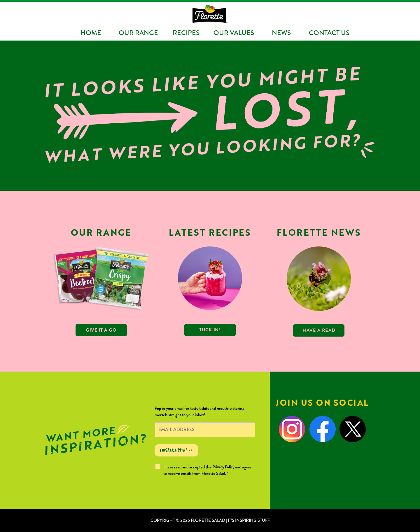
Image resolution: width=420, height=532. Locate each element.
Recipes (186, 33)
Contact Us (329, 33)
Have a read (319, 330)
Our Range (138, 33)
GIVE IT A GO (101, 330)
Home (91, 33)
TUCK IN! (210, 330)
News (281, 33)
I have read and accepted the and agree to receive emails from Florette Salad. (207, 470)
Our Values (234, 33)
